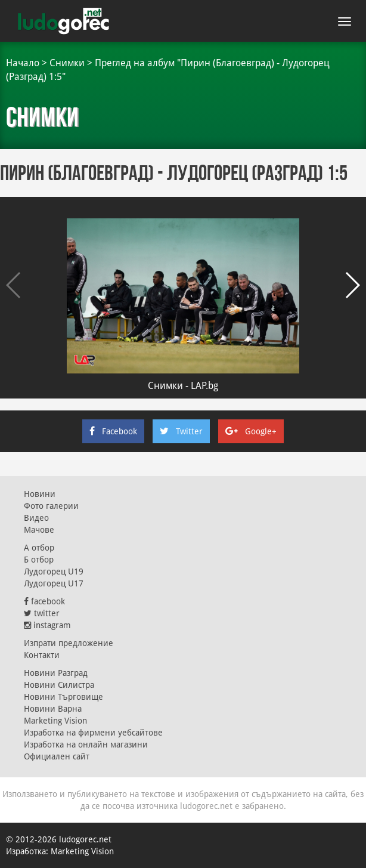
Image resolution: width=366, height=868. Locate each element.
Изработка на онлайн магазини (86, 745)
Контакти (42, 655)
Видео (36, 518)
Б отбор (39, 560)
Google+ (251, 431)
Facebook (113, 431)
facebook (44, 601)
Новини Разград (56, 673)
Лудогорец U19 (54, 572)
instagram (47, 625)
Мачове (39, 530)
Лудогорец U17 (54, 583)
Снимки (67, 63)
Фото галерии (51, 506)
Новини (40, 494)
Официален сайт (57, 756)
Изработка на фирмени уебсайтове (93, 733)
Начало (23, 63)
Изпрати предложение (69, 643)
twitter (42, 613)
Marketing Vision (55, 721)
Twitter (181, 431)
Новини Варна (53, 709)
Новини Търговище (63, 697)
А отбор (39, 548)
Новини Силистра (59, 685)
